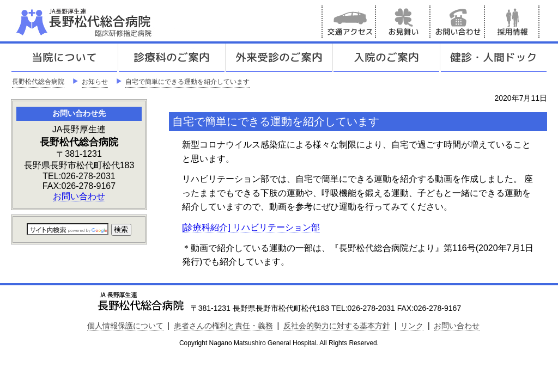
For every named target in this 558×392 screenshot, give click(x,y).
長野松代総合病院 (38, 82)
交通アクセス (349, 22)
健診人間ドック (494, 58)
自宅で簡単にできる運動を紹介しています (187, 82)
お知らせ (95, 82)
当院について (64, 58)
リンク (412, 326)
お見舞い (403, 22)
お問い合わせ (458, 22)
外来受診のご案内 (279, 58)
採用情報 (512, 22)
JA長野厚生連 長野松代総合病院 (117, 22)
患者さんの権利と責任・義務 (223, 326)
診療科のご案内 (172, 58)
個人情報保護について (125, 326)
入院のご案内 (386, 58)
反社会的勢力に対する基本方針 (337, 326)
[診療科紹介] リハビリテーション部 (251, 227)
